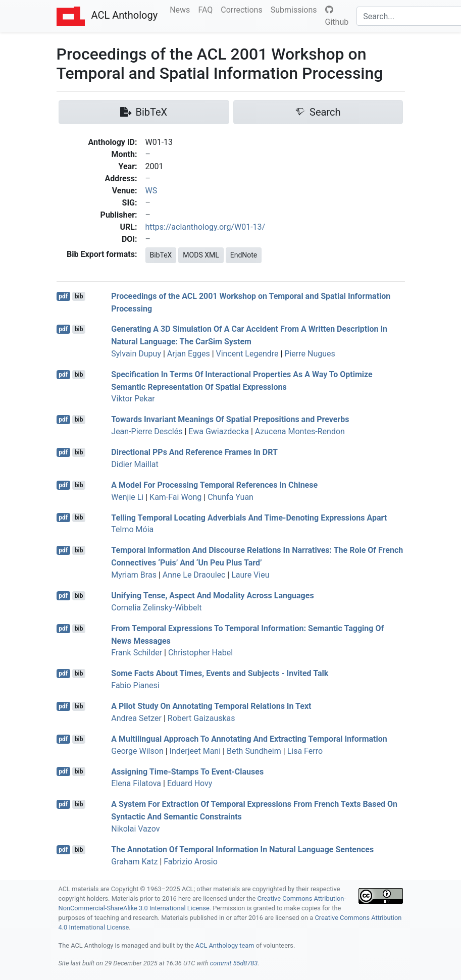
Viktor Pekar (133, 399)
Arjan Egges (189, 354)
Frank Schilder (137, 653)
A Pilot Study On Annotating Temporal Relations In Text (211, 706)
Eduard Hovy (190, 783)
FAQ (207, 9)
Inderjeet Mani (195, 751)
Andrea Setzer (136, 718)
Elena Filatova (136, 783)
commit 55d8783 (234, 963)
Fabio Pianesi (135, 685)
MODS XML (201, 255)
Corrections (243, 9)
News (182, 9)
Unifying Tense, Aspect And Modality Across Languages (212, 596)
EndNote (244, 255)
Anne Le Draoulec (194, 575)
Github (337, 16)
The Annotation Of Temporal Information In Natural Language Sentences (242, 849)
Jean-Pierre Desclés (147, 431)
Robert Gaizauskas (201, 718)
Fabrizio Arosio (191, 862)
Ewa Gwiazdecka (219, 431)
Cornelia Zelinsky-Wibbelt (156, 608)
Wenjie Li (127, 497)
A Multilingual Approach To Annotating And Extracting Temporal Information (249, 739)
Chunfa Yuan (231, 497)
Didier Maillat (135, 464)
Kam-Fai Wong (175, 497)
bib (79, 296)
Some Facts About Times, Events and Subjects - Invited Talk (220, 673)
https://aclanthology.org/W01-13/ (206, 227)
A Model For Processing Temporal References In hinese (214, 485)
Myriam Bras (134, 575)
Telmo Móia (132, 529)
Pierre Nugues (310, 354)
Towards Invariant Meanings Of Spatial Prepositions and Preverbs (230, 419)
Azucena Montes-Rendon (300, 431)
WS (151, 191)
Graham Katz (134, 862)
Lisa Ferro (305, 751)
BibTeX (161, 255)
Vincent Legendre (247, 354)
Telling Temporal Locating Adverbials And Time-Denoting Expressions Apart (249, 517)
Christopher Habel (200, 653)
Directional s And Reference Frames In (194, 452)
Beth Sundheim (254, 751)
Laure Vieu (250, 575)
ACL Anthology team (225, 945)
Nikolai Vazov (135, 829)
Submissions (296, 9)
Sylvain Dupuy (136, 354)
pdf (63, 296)
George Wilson (137, 751)
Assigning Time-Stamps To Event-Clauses (187, 771)
